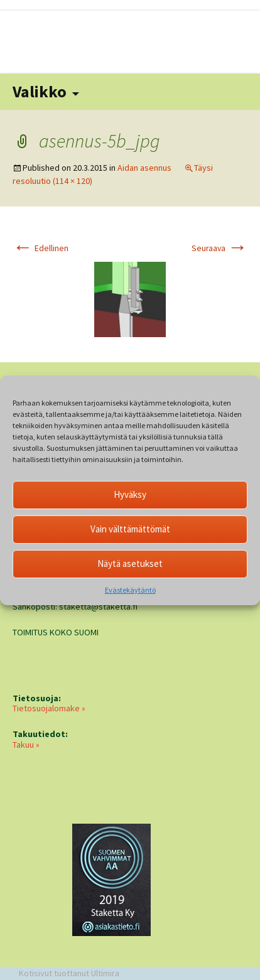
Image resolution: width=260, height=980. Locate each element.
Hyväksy (130, 494)
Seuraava (219, 248)
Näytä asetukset (130, 563)
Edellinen (41, 248)
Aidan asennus (144, 168)
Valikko (40, 91)
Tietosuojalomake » (49, 708)
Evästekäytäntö (130, 590)
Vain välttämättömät (130, 529)
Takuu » (26, 745)
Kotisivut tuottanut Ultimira (69, 973)
